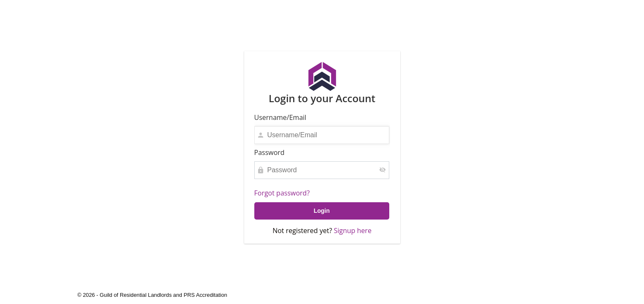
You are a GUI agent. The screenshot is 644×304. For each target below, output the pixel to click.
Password (269, 152)
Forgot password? (282, 193)
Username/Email (280, 117)
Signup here (352, 231)
